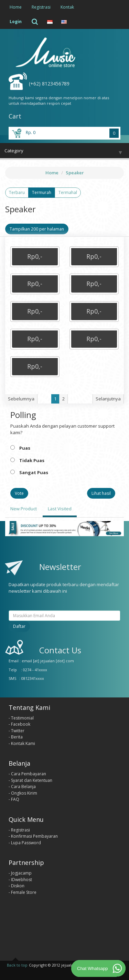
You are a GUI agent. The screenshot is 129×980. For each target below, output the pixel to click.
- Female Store (23, 892)
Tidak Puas (32, 460)
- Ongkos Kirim (23, 793)
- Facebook (19, 724)
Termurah (42, 192)
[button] (35, 257)
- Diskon (17, 886)
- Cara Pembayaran (27, 774)
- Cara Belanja (22, 787)
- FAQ (14, 799)
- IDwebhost (20, 880)
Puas (25, 448)
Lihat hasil (101, 493)
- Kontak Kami (22, 743)
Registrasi (41, 7)
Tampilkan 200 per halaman (37, 229)
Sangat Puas (34, 472)
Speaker (75, 173)
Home (16, 7)
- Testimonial (21, 718)
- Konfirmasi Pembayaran (33, 836)
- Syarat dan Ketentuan (30, 780)
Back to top (17, 965)
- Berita (16, 737)
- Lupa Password (25, 843)
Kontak (67, 7)
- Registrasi (19, 830)
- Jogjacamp (20, 873)
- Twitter (17, 731)
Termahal (68, 192)
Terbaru (17, 192)
